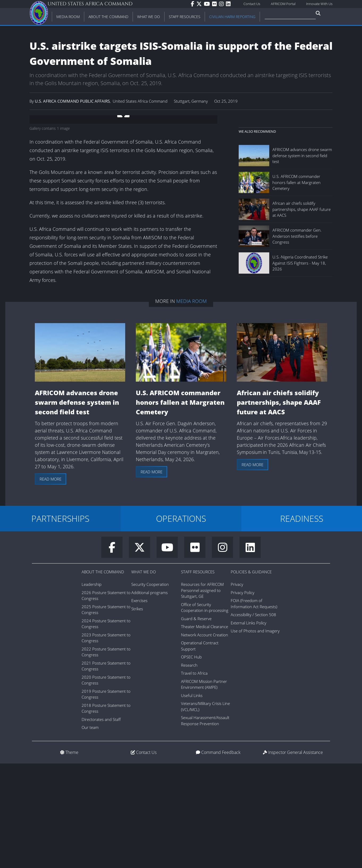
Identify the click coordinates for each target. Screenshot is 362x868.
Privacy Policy (243, 697)
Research (189, 770)
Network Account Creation (205, 739)
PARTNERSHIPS (60, 623)
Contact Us (252, 4)
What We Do (144, 676)
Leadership (92, 689)
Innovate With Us (319, 4)
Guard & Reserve (196, 723)
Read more (50, 583)
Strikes (137, 713)
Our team (90, 832)
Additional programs (150, 697)
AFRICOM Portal (283, 4)
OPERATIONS (181, 623)
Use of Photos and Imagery (255, 735)
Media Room (191, 406)
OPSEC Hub (191, 761)
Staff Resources (198, 676)
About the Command (103, 676)
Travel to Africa (194, 778)
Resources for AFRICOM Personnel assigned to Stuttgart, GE (202, 695)
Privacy (237, 689)
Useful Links (192, 800)
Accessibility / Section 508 (253, 719)
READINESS (302, 623)
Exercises (139, 705)
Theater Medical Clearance (205, 731)
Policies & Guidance (251, 676)
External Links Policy (249, 727)
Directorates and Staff (101, 824)
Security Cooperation (150, 689)
